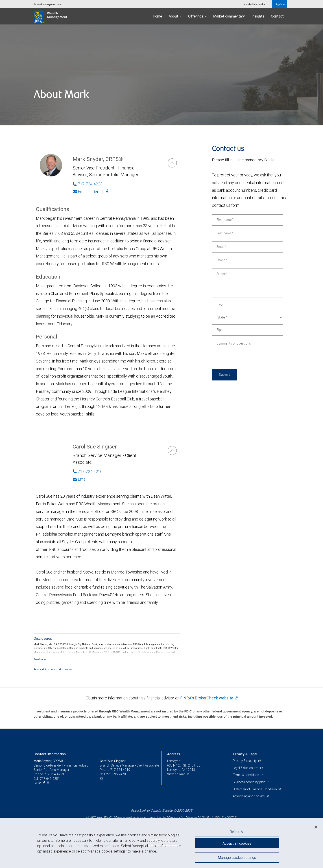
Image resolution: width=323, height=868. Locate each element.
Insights (258, 16)
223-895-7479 (116, 774)
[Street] (248, 283)
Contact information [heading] (50, 754)
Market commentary (229, 16)
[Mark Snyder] (172, 163)
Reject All (237, 832)
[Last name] (248, 233)
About (176, 16)
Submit (224, 375)
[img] (161, 75)
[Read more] (40, 659)
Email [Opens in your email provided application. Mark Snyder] (80, 192)
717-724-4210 (120, 770)
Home (157, 16)
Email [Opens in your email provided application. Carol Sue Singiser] (80, 479)
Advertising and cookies (249, 796)
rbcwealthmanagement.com (47, 4)
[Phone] (248, 260)
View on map (176, 774)
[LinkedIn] (40, 783)
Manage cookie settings (237, 857)
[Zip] (248, 330)
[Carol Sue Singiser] (172, 450)
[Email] (248, 247)
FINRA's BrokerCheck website (207, 698)
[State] (248, 318)
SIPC (230, 817)
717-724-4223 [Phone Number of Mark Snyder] (88, 184)
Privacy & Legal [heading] (245, 754)
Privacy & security (245, 761)
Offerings (198, 16)
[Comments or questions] (248, 352)
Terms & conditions (246, 775)
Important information (254, 4)
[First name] (248, 220)
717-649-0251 (50, 779)
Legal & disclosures (246, 768)
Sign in (280, 4)
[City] (248, 305)
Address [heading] (174, 754)
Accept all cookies (237, 843)
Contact (277, 16)
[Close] (316, 827)
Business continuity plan (249, 782)
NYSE (201, 817)
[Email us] (36, 783)
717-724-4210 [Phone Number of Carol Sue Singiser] (88, 471)
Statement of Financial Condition (255, 789)
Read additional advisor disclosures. (53, 669)
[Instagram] (49, 783)
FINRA (216, 817)
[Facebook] (108, 192)
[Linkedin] (97, 192)
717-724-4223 (54, 774)
